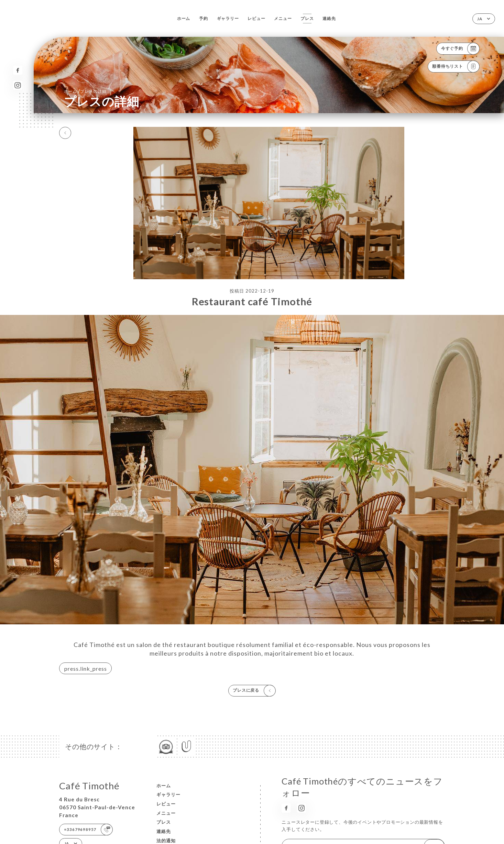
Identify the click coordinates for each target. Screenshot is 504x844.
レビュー (256, 18)
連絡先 (329, 18)
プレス (307, 18)
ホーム (184, 18)
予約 (204, 18)
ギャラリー (228, 18)
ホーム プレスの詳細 (85, 91)
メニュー (283, 18)
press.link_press (86, 668)
